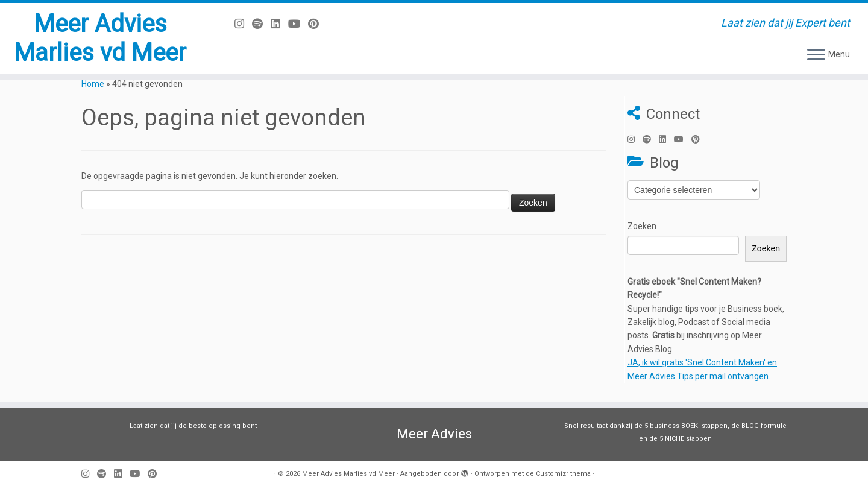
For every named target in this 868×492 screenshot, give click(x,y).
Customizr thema (563, 474)
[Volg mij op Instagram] (243, 24)
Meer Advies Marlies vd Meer (100, 38)
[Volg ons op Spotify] (261, 24)
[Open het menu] (816, 55)
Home (93, 84)
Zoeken (642, 226)
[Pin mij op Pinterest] (317, 24)
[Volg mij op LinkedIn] (279, 24)
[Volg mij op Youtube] (298, 24)
